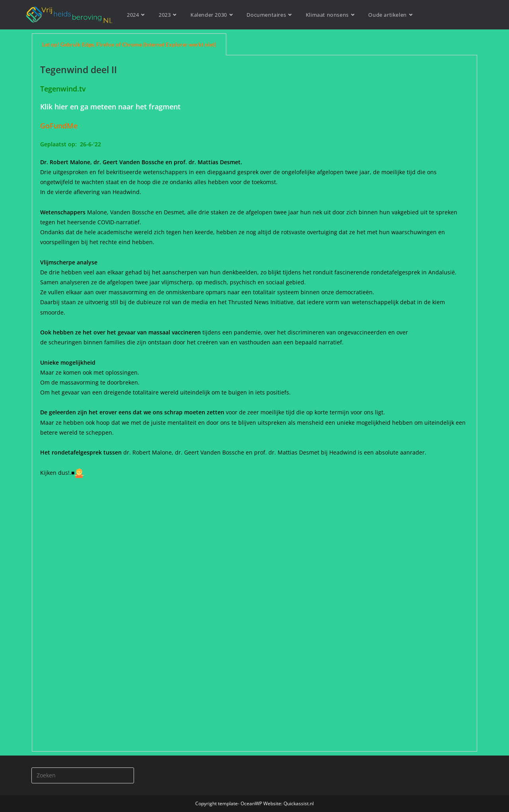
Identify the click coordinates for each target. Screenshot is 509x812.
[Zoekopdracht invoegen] (83, 775)
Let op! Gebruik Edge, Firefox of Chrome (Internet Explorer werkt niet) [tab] (129, 44)
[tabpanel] (254, 403)
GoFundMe (59, 126)
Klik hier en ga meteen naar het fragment (110, 107)
